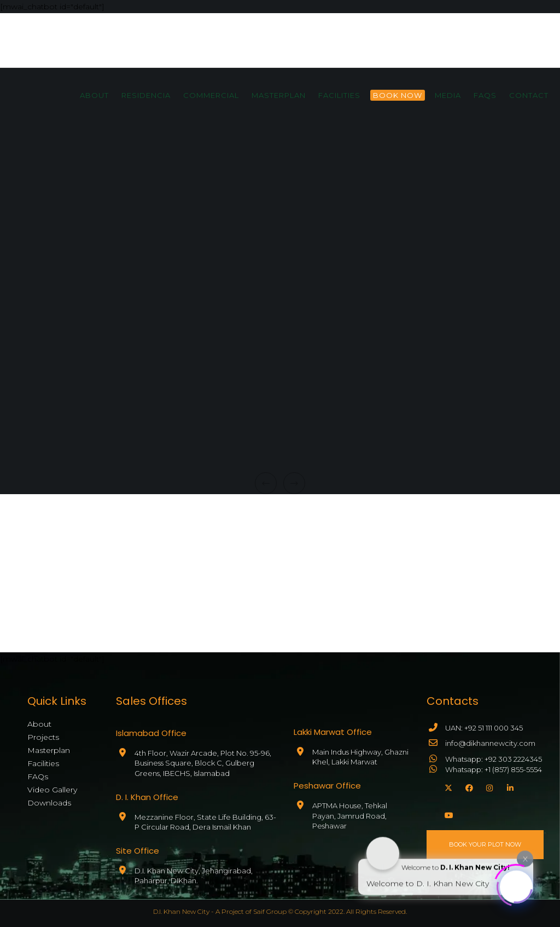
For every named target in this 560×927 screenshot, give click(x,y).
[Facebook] (468, 786)
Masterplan (49, 750)
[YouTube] (447, 814)
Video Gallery (52, 790)
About (39, 724)
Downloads (49, 803)
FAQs (38, 777)
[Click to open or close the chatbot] (516, 885)
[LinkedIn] (509, 786)
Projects (43, 737)
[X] (447, 786)
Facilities (43, 763)
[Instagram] (488, 786)
